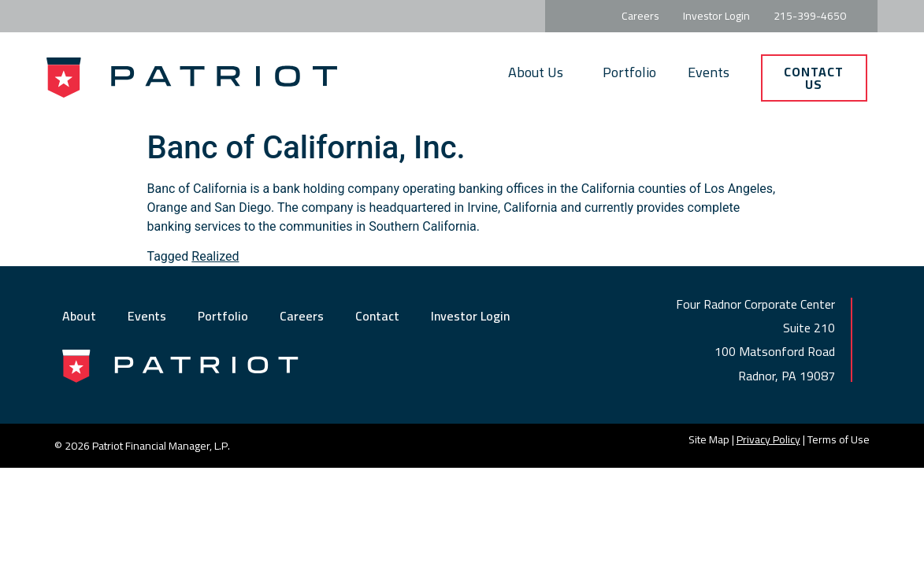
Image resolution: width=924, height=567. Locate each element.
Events (709, 72)
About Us (540, 72)
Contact (377, 316)
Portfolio (629, 72)
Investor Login (470, 316)
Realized (215, 256)
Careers (302, 316)
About (79, 316)
